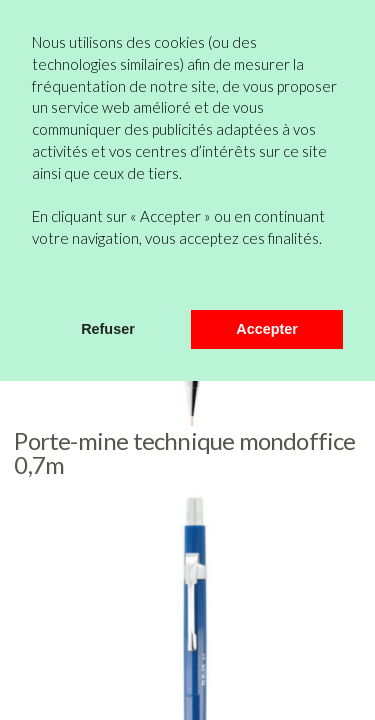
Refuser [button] (108, 329)
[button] (35, 283)
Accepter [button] (267, 329)
